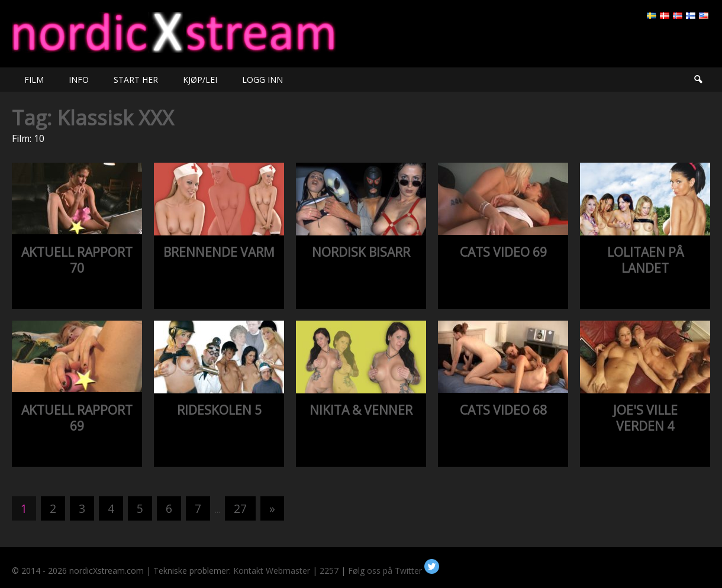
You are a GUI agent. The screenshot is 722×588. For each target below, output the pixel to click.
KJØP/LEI (200, 80)
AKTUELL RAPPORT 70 (77, 260)
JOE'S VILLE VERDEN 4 (645, 418)
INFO (79, 80)
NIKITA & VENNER (361, 410)
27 (240, 508)
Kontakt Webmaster (272, 571)
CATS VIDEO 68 (503, 410)
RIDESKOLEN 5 (219, 410)
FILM (34, 80)
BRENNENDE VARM (219, 252)
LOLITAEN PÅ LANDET (645, 260)
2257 (329, 571)
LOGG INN (262, 80)
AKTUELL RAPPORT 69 (77, 418)
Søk (698, 80)
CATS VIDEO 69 (503, 252)
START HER (136, 80)
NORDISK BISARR (361, 252)
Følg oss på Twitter (394, 571)
